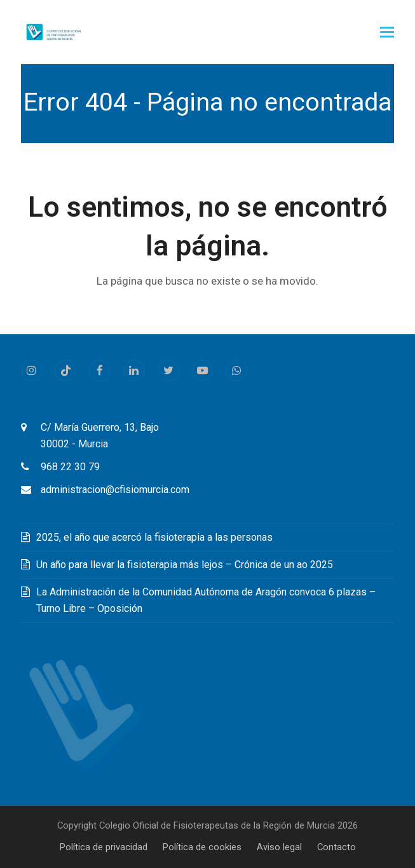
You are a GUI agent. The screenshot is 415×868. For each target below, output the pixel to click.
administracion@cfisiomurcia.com (115, 490)
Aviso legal (279, 847)
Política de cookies (202, 847)
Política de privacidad (104, 847)
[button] (387, 32)
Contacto (337, 847)
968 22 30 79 (70, 467)
